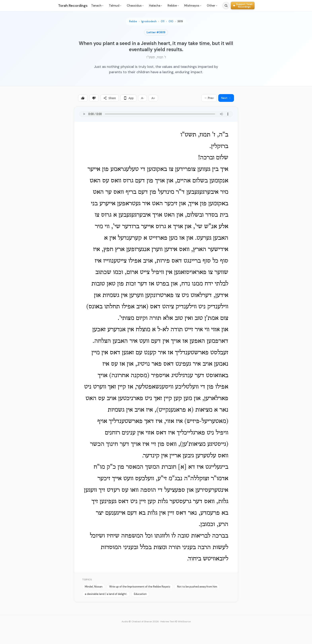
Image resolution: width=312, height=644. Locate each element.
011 (163, 21)
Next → (226, 98)
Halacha (156, 6)
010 (171, 21)
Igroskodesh (149, 21)
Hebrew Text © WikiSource (175, 622)
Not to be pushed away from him (197, 587)
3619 (180, 21)
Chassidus (135, 6)
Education (140, 594)
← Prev (209, 98)
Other (212, 6)
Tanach (97, 6)
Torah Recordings (73, 6)
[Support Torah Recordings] (243, 5)
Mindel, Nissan (94, 587)
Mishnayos (193, 6)
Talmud (115, 6)
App (128, 98)
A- (142, 98)
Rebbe (173, 6)
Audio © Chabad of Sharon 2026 (140, 622)
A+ (153, 98)
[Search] (226, 6)
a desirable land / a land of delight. (106, 594)
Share (110, 98)
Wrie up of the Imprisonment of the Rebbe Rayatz (140, 587)
